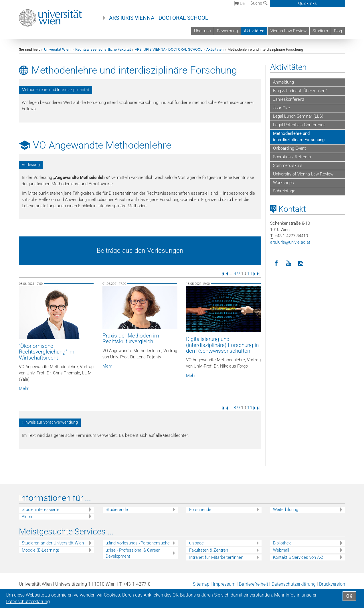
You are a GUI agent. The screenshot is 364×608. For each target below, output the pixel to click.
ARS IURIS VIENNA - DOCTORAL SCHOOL (159, 18)
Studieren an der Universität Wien (53, 543)
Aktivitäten (254, 31)
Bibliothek (282, 543)
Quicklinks (307, 3)
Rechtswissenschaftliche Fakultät (103, 49)
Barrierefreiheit (254, 584)
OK (349, 596)
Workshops (283, 183)
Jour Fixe (281, 108)
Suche (259, 3)
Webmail (281, 550)
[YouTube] (289, 263)
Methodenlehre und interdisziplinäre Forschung (299, 137)
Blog (338, 31)
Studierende (117, 510)
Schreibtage (284, 191)
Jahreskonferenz (289, 99)
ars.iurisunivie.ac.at (290, 242)
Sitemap (201, 584)
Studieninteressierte (40, 510)
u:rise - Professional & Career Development (133, 553)
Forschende (200, 510)
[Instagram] (301, 263)
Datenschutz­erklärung (294, 584)
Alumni (28, 517)
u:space (196, 543)
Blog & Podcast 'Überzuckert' (300, 91)
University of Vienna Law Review (303, 174)
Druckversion (332, 584)
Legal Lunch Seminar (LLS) (298, 116)
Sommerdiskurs (288, 165)
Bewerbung (227, 31)
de (240, 3)
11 (250, 274)
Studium (320, 31)
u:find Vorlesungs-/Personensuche (138, 543)
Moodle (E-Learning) (40, 550)
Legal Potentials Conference (299, 125)
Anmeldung (283, 82)
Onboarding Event (289, 148)
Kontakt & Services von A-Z (298, 557)
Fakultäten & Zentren (209, 550)
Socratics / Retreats (292, 157)
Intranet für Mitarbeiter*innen (216, 557)
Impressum (224, 584)
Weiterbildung (286, 510)
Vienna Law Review (288, 31)
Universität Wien (58, 49)
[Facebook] (276, 263)
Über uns (202, 31)
